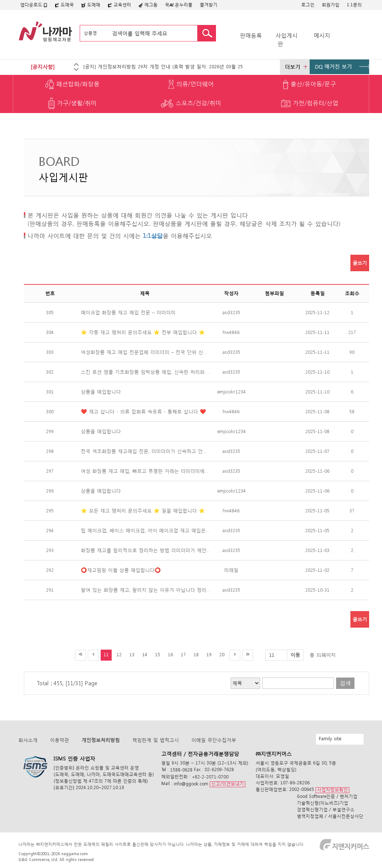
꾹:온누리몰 (179, 5)
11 (106, 655)
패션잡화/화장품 (72, 84)
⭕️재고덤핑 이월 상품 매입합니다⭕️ (121, 570)
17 (183, 655)
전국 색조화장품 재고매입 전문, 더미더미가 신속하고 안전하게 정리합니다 (145, 451)
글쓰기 (360, 263)
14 (145, 655)
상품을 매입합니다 (101, 392)
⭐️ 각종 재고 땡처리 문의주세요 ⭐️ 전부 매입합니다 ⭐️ (143, 332)
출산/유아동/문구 (309, 84)
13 (132, 655)
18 (196, 655)
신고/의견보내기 (228, 784)
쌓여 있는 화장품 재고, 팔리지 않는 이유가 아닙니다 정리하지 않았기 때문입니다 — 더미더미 (145, 590)
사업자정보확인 (332, 790)
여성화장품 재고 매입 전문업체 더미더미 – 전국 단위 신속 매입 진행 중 (145, 352)
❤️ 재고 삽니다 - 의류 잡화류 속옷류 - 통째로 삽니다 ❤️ (143, 412)
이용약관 (60, 740)
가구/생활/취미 (72, 103)
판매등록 (251, 35)
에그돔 (148, 5)
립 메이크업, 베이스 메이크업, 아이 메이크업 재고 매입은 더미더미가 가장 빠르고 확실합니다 (145, 531)
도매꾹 (64, 5)
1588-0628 (181, 770)
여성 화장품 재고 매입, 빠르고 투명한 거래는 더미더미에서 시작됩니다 (145, 471)
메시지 (322, 35)
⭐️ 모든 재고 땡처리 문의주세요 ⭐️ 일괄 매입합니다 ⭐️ (143, 511)
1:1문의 (354, 5)
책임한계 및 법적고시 (156, 740)
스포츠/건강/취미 (191, 103)
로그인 (308, 5)
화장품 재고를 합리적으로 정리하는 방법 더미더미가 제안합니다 (145, 550)
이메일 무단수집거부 (214, 740)
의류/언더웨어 (191, 84)
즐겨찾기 (209, 5)
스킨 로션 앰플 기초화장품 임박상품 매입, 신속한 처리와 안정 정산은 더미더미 (145, 372)
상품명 (90, 33)
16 (170, 655)
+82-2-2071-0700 (210, 777)
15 (158, 655)
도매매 (91, 5)
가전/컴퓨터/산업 (310, 103)
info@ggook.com (191, 784)
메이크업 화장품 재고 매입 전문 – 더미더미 (128, 313)
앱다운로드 (34, 5)
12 (119, 655)
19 (209, 655)
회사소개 (28, 740)
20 (222, 655)
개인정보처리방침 (101, 740)
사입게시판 (286, 40)
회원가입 (331, 5)
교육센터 (119, 5)
